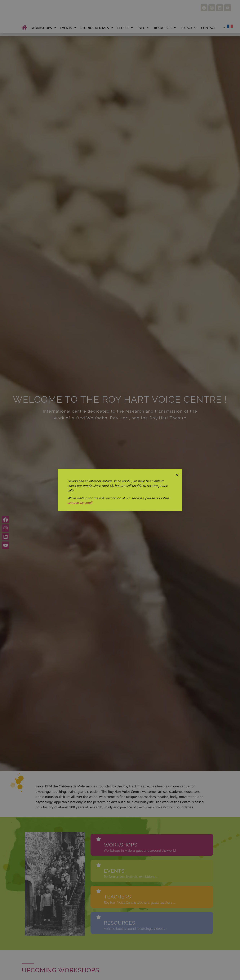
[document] (120, 490)
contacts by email (80, 502)
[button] (177, 475)
